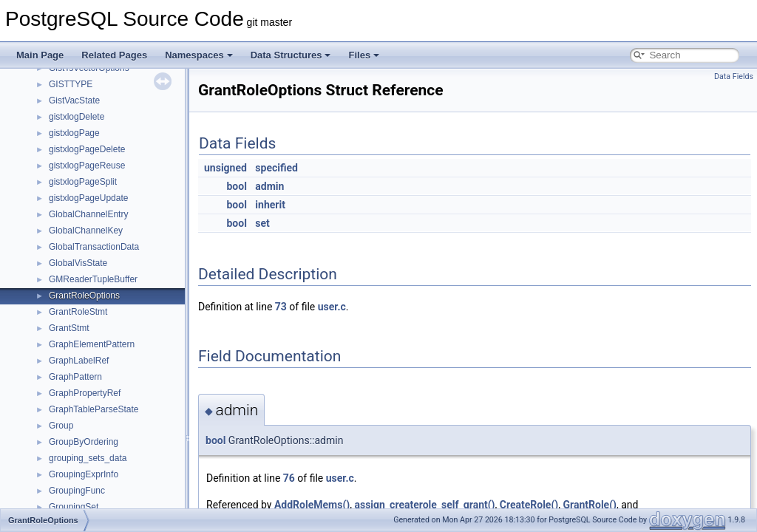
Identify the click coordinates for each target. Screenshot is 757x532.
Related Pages (114, 55)
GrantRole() (589, 505)
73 (281, 307)
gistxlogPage (74, 133)
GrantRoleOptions (84, 296)
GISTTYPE (71, 84)
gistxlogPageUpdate (88, 198)
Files (364, 55)
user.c (332, 307)
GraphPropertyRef (85, 393)
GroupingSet (74, 507)
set (262, 223)
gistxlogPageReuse (87, 166)
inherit (270, 205)
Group (61, 426)
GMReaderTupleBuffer (93, 279)
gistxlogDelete (77, 117)
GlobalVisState (78, 263)
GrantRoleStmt (78, 312)
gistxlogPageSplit (83, 182)
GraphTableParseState (94, 409)
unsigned (225, 168)
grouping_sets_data (88, 458)
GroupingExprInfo (84, 474)
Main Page (40, 55)
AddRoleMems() (312, 505)
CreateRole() (529, 505)
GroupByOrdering (84, 442)
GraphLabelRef (79, 361)
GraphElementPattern (92, 344)
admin (269, 186)
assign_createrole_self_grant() (424, 505)
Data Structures (291, 55)
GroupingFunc (77, 491)
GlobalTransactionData (94, 247)
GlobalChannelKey (86, 231)
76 (289, 478)
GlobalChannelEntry (88, 214)
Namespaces (199, 55)
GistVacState (74, 100)
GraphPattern (75, 377)
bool (236, 186)
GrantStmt (69, 328)
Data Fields (734, 76)
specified (276, 168)
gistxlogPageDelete (87, 149)
